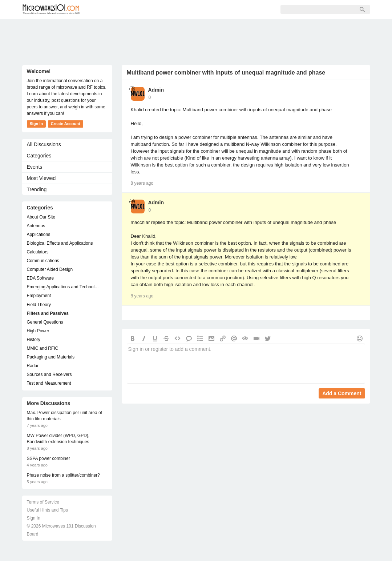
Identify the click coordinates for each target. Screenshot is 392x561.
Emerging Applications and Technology (64, 287)
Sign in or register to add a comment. (246, 364)
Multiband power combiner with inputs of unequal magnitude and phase (226, 73)
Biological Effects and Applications (60, 243)
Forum (104, 9)
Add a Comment (342, 393)
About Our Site (41, 217)
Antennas (36, 226)
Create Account (66, 124)
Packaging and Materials (51, 357)
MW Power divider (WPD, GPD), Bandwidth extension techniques (58, 439)
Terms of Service (43, 502)
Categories (39, 156)
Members (136, 9)
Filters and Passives (48, 313)
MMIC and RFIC (43, 348)
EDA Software (41, 278)
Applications (39, 235)
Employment (39, 296)
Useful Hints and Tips (47, 510)
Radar (33, 366)
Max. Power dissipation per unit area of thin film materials (64, 416)
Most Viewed (41, 178)
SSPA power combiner (49, 458)
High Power (38, 331)
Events (35, 167)
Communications (43, 261)
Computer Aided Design (50, 269)
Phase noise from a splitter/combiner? (63, 475)
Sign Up (170, 9)
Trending (37, 189)
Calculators (38, 252)
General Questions (45, 322)
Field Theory (39, 305)
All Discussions (44, 144)
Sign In (200, 9)
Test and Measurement (49, 383)
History (34, 340)
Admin (156, 90)
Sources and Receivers (49, 374)
